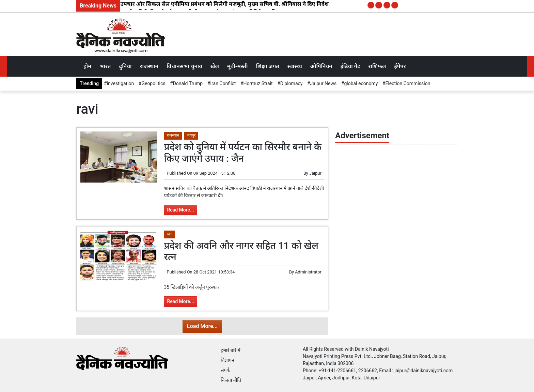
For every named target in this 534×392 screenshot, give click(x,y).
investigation (121, 83)
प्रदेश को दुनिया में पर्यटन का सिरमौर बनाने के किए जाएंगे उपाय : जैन (243, 153)
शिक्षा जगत (267, 66)
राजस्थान (149, 66)
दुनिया (125, 66)
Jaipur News (324, 83)
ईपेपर (400, 66)
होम (87, 66)
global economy (361, 83)
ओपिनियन (321, 66)
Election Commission (408, 83)
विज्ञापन (227, 360)
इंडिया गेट (350, 66)
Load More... (202, 326)
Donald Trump (188, 83)
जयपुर (191, 135)
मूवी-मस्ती (238, 66)
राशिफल (377, 66)
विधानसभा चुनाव (184, 66)
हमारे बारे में (231, 350)
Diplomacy (292, 83)
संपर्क (225, 370)
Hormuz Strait (258, 83)
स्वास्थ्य (295, 66)
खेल (215, 66)
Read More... (180, 210)
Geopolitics (153, 83)
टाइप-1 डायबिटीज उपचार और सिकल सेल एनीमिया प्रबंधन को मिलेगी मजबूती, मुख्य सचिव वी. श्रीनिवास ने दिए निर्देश (204, 4)
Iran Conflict (223, 83)
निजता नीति (231, 380)
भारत (105, 66)
